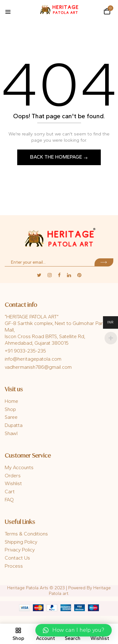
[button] (107, 11)
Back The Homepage (57, 157)
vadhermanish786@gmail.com (38, 367)
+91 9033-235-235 (25, 351)
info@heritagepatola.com (33, 359)
